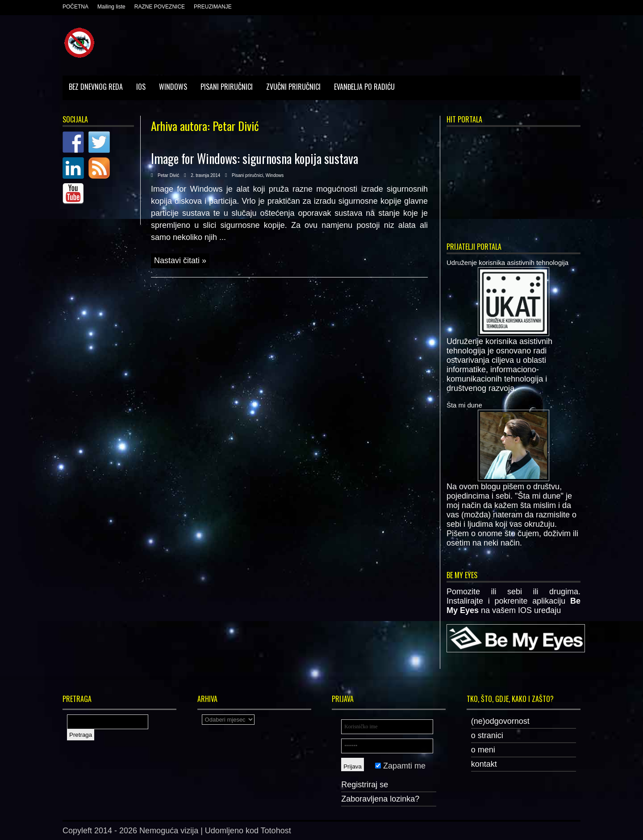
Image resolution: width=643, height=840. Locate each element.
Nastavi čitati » (180, 260)
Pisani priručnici (227, 87)
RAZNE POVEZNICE (160, 7)
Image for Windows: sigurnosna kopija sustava (255, 158)
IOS (141, 87)
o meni (483, 750)
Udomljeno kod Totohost (248, 831)
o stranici (487, 735)
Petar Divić (168, 175)
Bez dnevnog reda (96, 87)
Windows (173, 87)
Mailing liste (111, 7)
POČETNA (75, 7)
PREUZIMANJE (213, 7)
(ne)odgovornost (500, 721)
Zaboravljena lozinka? (380, 799)
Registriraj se (365, 785)
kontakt (484, 764)
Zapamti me (400, 766)
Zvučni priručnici (293, 87)
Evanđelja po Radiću (364, 87)
